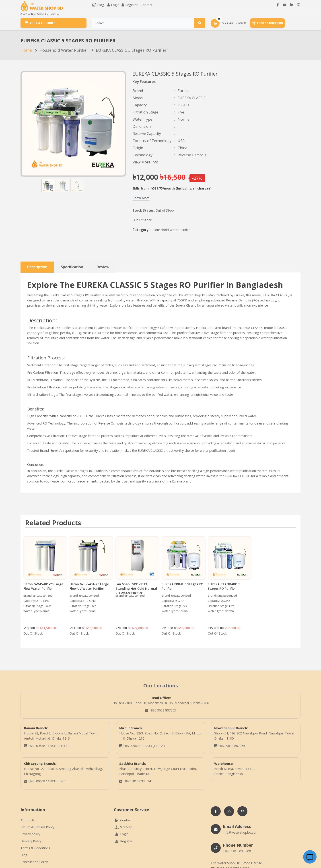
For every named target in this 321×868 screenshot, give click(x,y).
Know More (141, 198)
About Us (27, 820)
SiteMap (123, 827)
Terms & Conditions (35, 848)
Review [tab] (103, 267)
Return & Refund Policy (37, 827)
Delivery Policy (31, 841)
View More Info (145, 162)
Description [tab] (37, 267)
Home (26, 50)
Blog (98, 5)
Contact (147, 5)
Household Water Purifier (64, 50)
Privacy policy (30, 834)
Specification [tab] (72, 267)
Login (115, 5)
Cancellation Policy (34, 862)
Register (131, 5)
